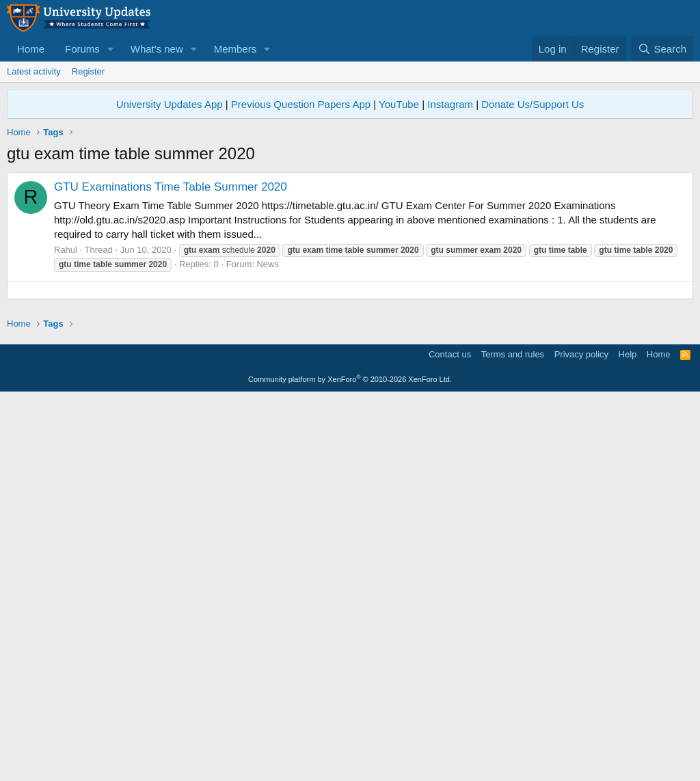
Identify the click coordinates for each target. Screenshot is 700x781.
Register (88, 71)
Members (235, 49)
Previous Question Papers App (301, 104)
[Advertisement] (350, 386)
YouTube (399, 104)
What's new (157, 49)
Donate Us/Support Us (533, 104)
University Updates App (170, 104)
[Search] (662, 49)
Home (31, 49)
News (268, 264)
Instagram (450, 104)
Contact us (450, 737)
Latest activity (34, 71)
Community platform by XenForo (350, 762)
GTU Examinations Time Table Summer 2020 (171, 187)
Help (628, 737)
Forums (82, 49)
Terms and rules (513, 737)
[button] (111, 49)
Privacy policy (581, 737)
